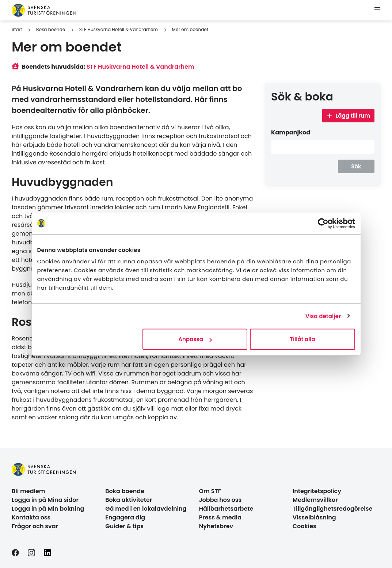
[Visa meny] (377, 10)
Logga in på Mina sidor (45, 500)
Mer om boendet (190, 29)
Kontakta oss (31, 517)
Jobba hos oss (220, 500)
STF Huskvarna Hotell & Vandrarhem (119, 29)
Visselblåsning (314, 517)
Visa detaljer (323, 316)
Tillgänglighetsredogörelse (333, 509)
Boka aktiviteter (129, 500)
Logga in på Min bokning (48, 509)
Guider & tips (124, 526)
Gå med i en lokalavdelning (146, 509)
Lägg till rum (348, 116)
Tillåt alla (302, 339)
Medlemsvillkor (315, 500)
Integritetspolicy (317, 491)
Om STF (210, 491)
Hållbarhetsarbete (226, 509)
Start (17, 29)
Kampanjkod (291, 132)
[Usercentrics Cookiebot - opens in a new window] (323, 223)
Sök (356, 166)
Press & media (220, 517)
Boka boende (51, 29)
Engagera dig (125, 517)
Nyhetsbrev (216, 526)
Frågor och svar (35, 526)
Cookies (305, 526)
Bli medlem (28, 491)
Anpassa (195, 339)
